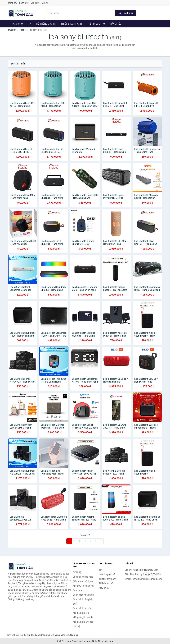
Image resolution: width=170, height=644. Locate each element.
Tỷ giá (27, 635)
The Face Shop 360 (40, 635)
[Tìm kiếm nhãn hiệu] (81, 13)
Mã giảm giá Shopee (83, 622)
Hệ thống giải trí (46, 24)
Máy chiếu (116, 24)
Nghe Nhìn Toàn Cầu (102, 641)
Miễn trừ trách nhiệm (83, 586)
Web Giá (65, 635)
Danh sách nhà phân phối (83, 602)
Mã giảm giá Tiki (81, 613)
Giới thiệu (35, 3)
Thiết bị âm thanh (71, 24)
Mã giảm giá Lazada (83, 617)
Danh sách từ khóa (82, 608)
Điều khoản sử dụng (83, 581)
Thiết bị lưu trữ (96, 24)
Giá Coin (74, 635)
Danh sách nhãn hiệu (83, 595)
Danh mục (24, 3)
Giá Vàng (55, 635)
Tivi (29, 24)
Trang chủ (12, 3)
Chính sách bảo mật (83, 577)
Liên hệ (45, 3)
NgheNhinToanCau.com (79, 641)
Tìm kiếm (126, 13)
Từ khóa (23, 30)
